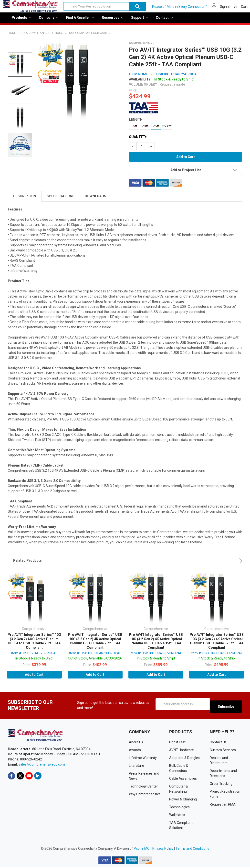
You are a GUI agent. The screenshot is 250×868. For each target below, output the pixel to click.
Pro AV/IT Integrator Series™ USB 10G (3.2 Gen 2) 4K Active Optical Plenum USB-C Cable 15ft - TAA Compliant (156, 644)
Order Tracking (221, 785)
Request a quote (172, 88)
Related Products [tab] (27, 564)
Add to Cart (34, 678)
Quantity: (138, 140)
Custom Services (223, 751)
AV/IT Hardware (182, 751)
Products (21, 21)
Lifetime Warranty (143, 759)
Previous (229, 564)
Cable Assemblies (183, 780)
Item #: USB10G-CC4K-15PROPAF (156, 657)
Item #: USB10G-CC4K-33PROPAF (217, 657)
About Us (136, 743)
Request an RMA (223, 806)
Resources (113, 21)
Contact (164, 21)
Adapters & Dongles (184, 759)
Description (25, 200)
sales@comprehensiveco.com (42, 765)
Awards (135, 751)
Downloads (95, 200)
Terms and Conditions (192, 850)
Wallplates (177, 816)
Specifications (61, 200)
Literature (136, 767)
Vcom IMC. (142, 850)
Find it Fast (177, 743)
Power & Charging (183, 800)
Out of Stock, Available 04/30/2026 (95, 662)
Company (48, 21)
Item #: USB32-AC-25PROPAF (34, 657)
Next (240, 564)
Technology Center (143, 788)
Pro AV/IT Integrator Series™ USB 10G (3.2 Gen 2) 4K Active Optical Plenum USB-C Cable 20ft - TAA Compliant (95, 644)
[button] (184, 111)
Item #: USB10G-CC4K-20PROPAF (95, 657)
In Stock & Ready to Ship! (34, 662)
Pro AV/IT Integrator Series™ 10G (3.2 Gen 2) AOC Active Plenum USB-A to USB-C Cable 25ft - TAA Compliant (34, 644)
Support (140, 21)
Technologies (179, 808)
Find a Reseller (80, 21)
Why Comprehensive (145, 795)
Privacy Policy (163, 850)
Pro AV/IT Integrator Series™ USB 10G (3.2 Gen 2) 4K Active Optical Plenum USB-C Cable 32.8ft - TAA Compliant (217, 644)
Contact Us (218, 743)
